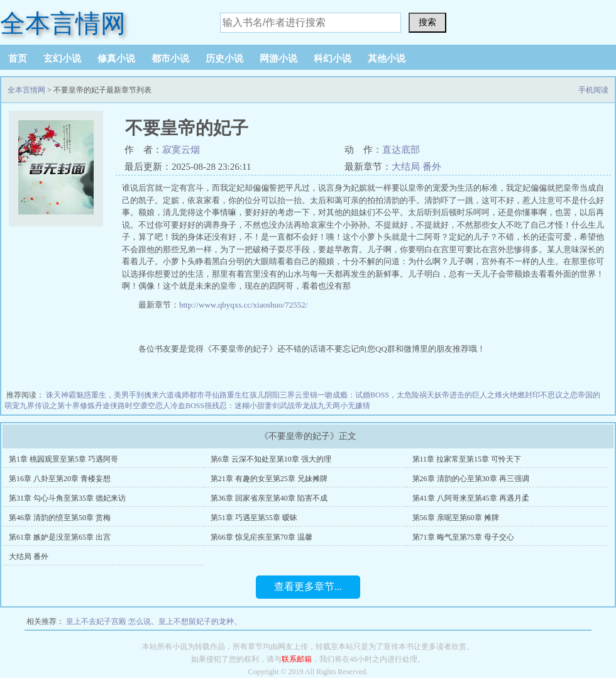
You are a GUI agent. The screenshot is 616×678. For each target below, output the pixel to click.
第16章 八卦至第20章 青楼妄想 (60, 479)
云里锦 (306, 395)
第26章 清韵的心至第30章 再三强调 (471, 479)
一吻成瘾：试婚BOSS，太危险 (368, 395)
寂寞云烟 (181, 150)
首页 (18, 58)
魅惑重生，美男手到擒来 (118, 395)
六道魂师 (174, 395)
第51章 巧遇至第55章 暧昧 (254, 518)
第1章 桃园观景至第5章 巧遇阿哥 (63, 459)
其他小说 (387, 58)
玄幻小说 (62, 58)
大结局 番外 (416, 167)
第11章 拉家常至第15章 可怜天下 (467, 459)
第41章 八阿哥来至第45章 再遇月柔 (471, 498)
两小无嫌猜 (351, 406)
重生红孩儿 (246, 395)
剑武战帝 (287, 406)
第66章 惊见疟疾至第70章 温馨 (261, 537)
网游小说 (278, 58)
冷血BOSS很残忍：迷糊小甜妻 (221, 406)
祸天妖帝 (434, 395)
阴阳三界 (280, 395)
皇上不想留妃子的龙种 (196, 621)
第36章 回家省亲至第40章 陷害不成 (269, 498)
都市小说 (170, 58)
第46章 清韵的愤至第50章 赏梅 (60, 518)
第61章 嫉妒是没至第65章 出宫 (60, 537)
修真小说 (116, 58)
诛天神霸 (61, 395)
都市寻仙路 (208, 395)
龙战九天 (317, 406)
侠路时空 (125, 406)
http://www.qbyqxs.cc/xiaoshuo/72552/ (243, 305)
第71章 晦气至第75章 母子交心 (463, 537)
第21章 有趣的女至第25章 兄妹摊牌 (269, 479)
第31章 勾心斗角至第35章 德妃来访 (67, 498)
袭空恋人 (155, 406)
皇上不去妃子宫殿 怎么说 (108, 621)
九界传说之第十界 (50, 406)
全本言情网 (63, 24)
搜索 (427, 22)
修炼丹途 (95, 406)
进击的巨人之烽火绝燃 (487, 395)
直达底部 (401, 150)
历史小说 (224, 58)
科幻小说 (333, 58)
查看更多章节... (308, 586)
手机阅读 (593, 90)
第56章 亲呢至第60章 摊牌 (456, 518)
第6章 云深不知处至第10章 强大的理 (271, 459)
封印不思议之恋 (551, 395)
